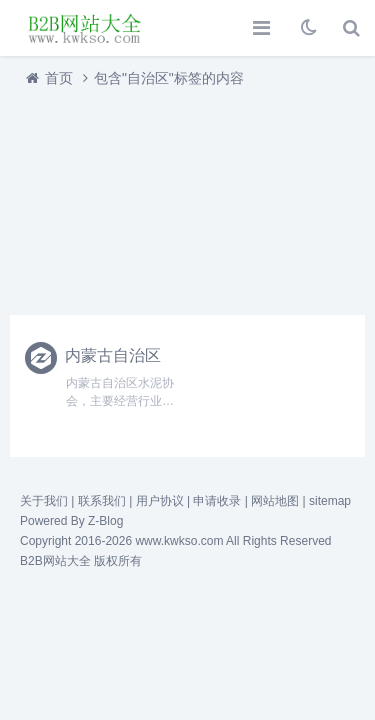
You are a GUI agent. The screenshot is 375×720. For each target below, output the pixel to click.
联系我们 (102, 501)
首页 (59, 78)
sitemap (330, 501)
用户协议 (160, 501)
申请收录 (217, 501)
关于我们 (44, 501)
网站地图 (275, 501)
